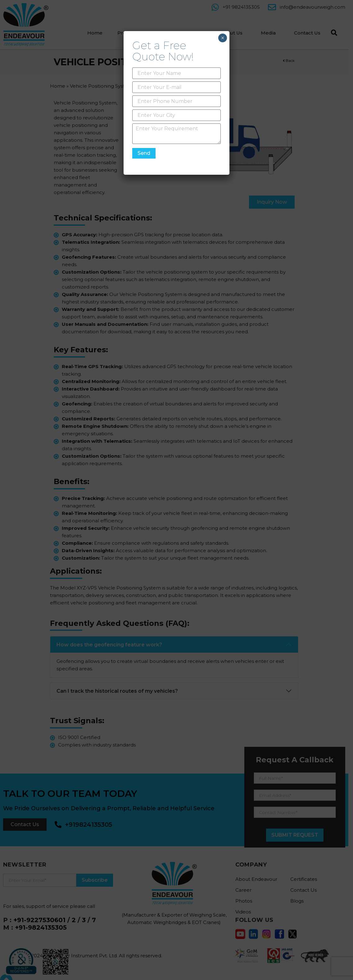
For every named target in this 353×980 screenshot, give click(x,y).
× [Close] (222, 38)
